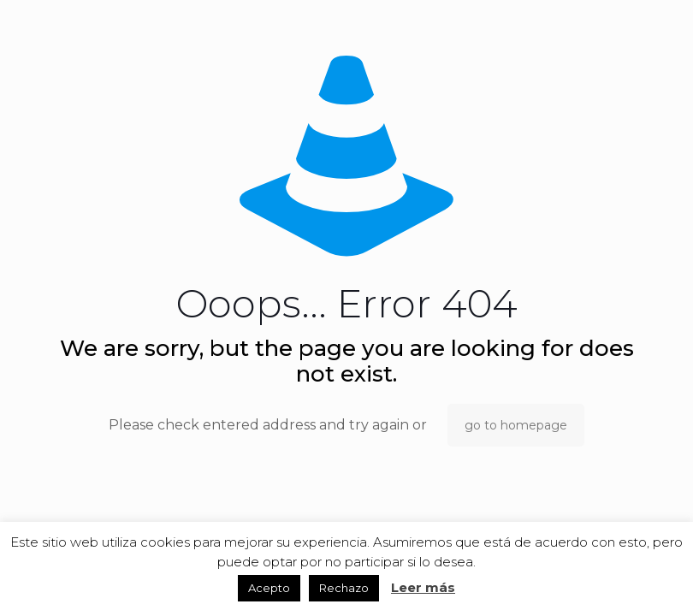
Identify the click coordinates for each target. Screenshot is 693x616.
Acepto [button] (269, 588)
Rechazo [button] (344, 588)
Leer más (423, 587)
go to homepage (516, 425)
